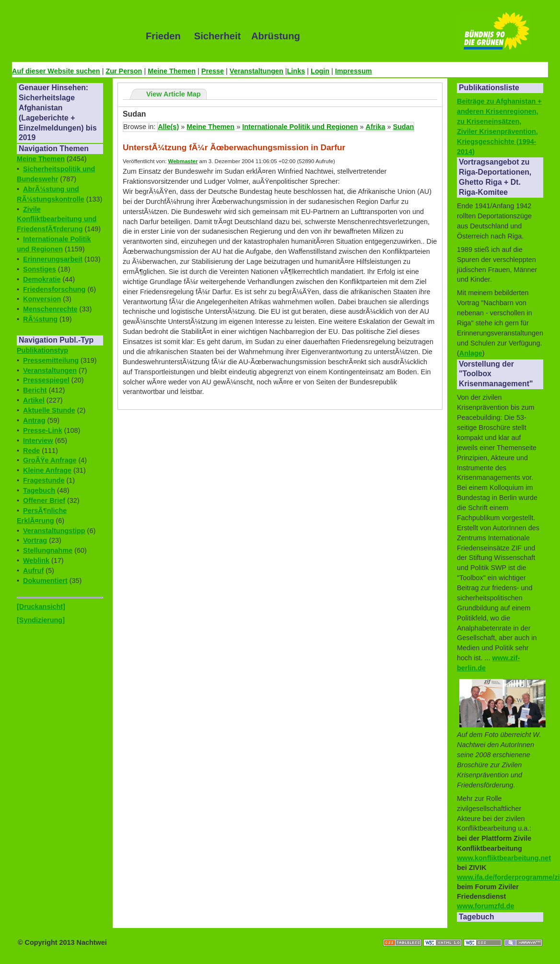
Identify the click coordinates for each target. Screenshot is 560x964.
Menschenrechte (50, 309)
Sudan (403, 127)
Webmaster (183, 161)
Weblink (36, 560)
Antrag (34, 420)
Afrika (376, 127)
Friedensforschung (54, 289)
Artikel (34, 400)
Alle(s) (168, 127)
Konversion (42, 299)
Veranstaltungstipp (54, 531)
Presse (213, 71)
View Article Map (174, 94)
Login (320, 71)
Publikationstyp (42, 350)
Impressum (354, 71)
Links (296, 71)
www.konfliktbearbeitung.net (504, 858)
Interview (38, 440)
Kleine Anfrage (47, 470)
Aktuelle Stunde (49, 410)
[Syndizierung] (41, 620)
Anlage (471, 353)
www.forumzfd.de (485, 906)
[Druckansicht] (41, 607)
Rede (31, 451)
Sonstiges (40, 269)
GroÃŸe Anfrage (50, 460)
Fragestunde (44, 480)
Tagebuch (39, 490)
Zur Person (124, 71)
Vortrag (35, 540)
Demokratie (42, 279)
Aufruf (33, 571)
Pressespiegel (46, 380)
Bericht (35, 390)
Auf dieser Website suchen (56, 71)
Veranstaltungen (257, 71)
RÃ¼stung (40, 319)
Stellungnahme (48, 550)
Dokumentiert (45, 581)
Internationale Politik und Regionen (300, 127)
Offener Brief (44, 500)
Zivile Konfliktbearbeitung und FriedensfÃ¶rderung (57, 219)
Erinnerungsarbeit (53, 259)
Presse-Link (43, 430)
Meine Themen (172, 71)
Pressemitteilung (51, 360)
